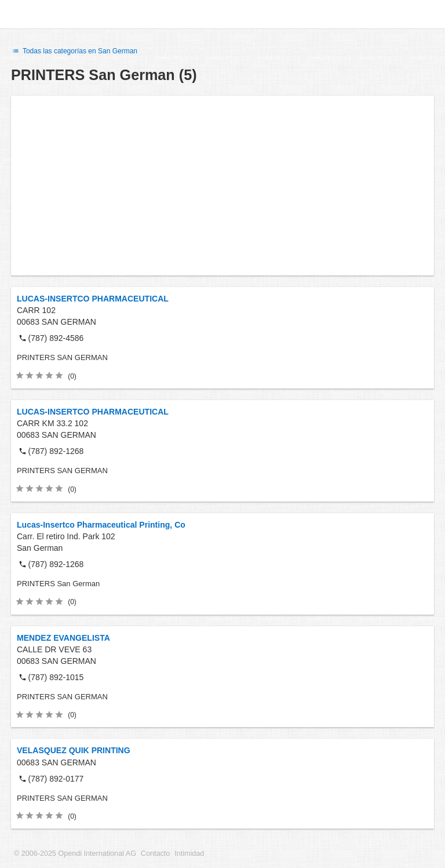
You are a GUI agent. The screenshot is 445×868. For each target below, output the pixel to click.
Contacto (155, 854)
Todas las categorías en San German (74, 51)
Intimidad (189, 854)
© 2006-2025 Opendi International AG (75, 854)
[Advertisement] (222, 186)
